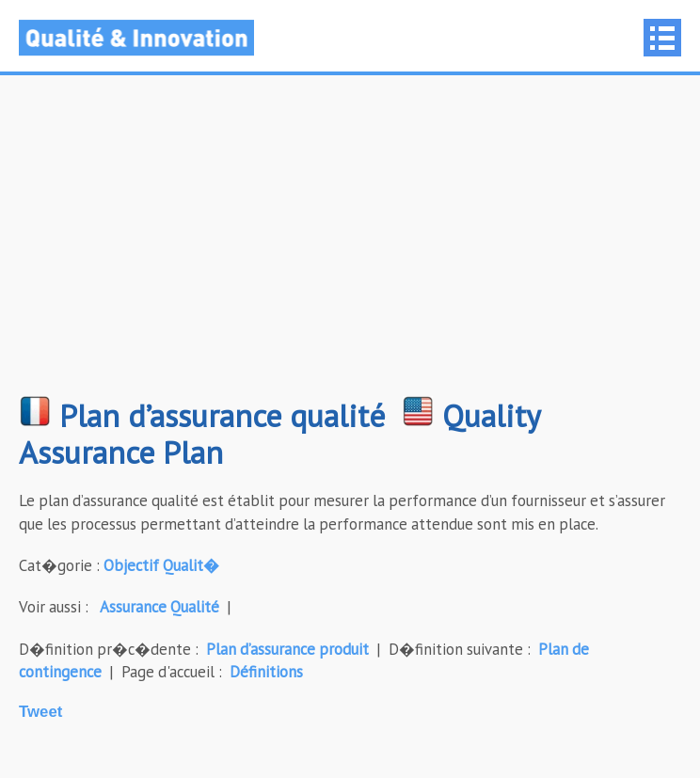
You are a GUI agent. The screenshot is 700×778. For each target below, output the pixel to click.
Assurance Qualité (159, 607)
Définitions (266, 672)
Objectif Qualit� (161, 565)
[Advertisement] (350, 245)
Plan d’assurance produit (287, 649)
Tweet (40, 712)
